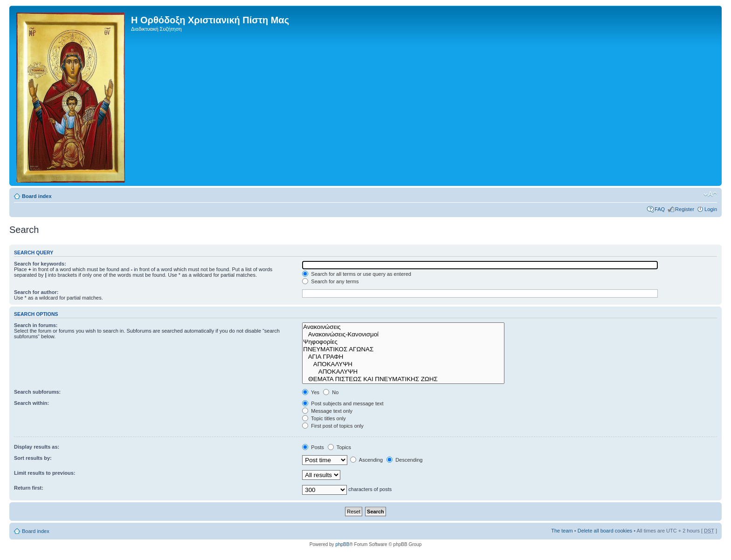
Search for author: (36, 292)
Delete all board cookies (605, 531)
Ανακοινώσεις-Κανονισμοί (403, 335)
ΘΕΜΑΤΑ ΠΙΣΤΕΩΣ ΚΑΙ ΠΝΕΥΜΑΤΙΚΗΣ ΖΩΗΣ (403, 379)
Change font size (710, 194)
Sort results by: (33, 458)
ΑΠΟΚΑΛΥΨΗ (403, 364)
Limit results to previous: (45, 473)
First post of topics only (333, 426)
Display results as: (37, 447)
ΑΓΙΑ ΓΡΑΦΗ (403, 357)
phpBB (342, 544)
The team (562, 531)
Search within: (31, 403)
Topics (339, 447)
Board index (37, 196)
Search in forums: (36, 325)
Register (685, 209)
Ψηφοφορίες (403, 342)
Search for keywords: (40, 264)
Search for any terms (330, 281)
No (331, 392)
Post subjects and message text (343, 403)
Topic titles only (324, 418)
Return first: (29, 488)
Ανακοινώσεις (403, 327)
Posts (313, 447)
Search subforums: (37, 392)
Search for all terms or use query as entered (357, 274)
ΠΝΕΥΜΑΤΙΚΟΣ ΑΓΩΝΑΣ (403, 349)
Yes (311, 392)
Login (711, 209)
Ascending (366, 460)
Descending (404, 460)
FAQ (660, 209)
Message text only (327, 411)
